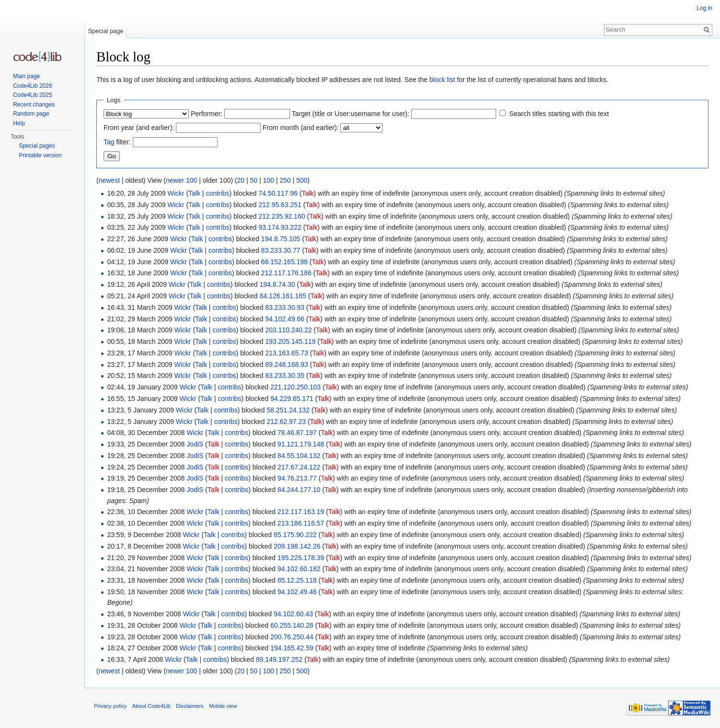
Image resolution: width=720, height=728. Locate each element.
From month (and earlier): (301, 128)
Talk (194, 193)
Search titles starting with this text (559, 114)
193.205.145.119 (290, 341)
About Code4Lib (151, 706)
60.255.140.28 (292, 625)
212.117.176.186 (286, 273)
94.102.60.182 (299, 569)
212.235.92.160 (282, 216)
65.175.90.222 (295, 535)
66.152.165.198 (285, 262)
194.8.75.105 (281, 239)
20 (241, 180)
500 (302, 180)
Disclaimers (190, 706)
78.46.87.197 (297, 433)
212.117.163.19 (301, 512)
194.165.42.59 (292, 648)
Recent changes (34, 105)
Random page (31, 114)
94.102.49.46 (297, 592)
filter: (117, 142)
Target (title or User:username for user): (351, 114)
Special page (105, 31)
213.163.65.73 (287, 353)
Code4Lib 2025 (32, 95)
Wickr (176, 193)
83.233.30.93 (285, 307)
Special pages (37, 146)
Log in (704, 8)
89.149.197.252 (279, 659)
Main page (26, 76)
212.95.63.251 (280, 205)
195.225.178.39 (301, 558)
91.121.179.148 (301, 444)
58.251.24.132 (288, 410)
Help (19, 123)
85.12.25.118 (297, 580)
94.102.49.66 (285, 319)
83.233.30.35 (285, 376)
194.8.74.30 (277, 284)
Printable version (40, 155)
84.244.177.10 (299, 490)
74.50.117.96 (278, 193)
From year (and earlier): (139, 128)
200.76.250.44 (292, 637)
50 (254, 180)
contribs (217, 193)
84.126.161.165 (283, 296)
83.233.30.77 (281, 250)
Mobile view (223, 706)
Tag (109, 142)
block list (442, 80)
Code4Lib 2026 (32, 86)
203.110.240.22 (288, 330)
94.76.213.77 (297, 478)
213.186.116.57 (301, 523)
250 (285, 180)
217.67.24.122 (299, 467)
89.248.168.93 (287, 364)
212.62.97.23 (286, 422)
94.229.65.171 (292, 399)
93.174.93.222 (280, 227)
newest (109, 180)
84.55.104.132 (299, 456)
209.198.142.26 (297, 546)
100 (268, 180)
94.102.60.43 (293, 614)
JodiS (195, 444)
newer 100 (181, 180)
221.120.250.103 (296, 387)
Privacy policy (110, 706)
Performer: (207, 114)
